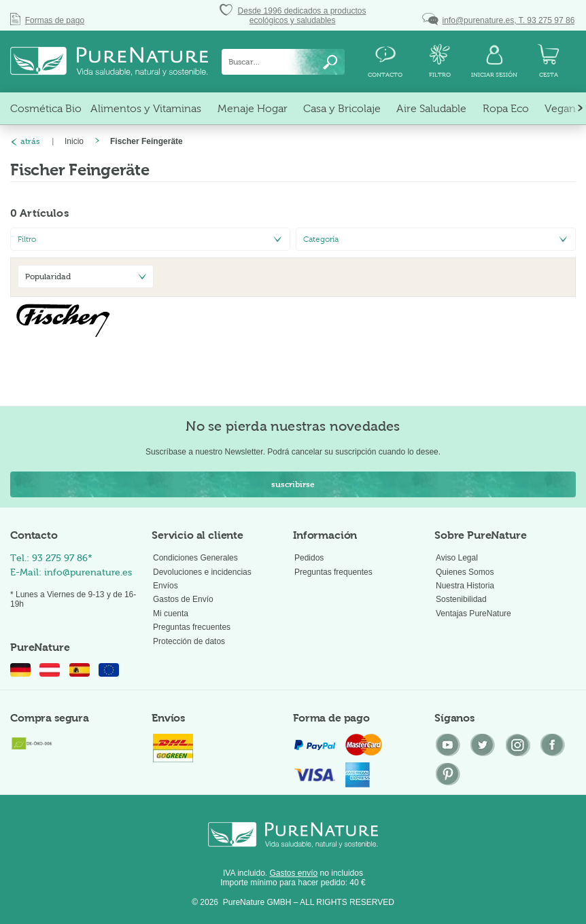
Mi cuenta (171, 614)
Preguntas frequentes (333, 572)
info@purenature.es (88, 572)
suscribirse (293, 484)
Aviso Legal (457, 558)
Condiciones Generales (195, 558)
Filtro (27, 239)
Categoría (321, 239)
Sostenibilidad (461, 599)
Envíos (166, 586)
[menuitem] (283, 62)
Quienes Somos (465, 572)
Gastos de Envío (183, 599)
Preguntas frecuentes (192, 627)
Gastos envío (294, 873)
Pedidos (309, 558)
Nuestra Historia (465, 586)
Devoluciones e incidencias (202, 572)
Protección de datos (189, 641)
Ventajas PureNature (473, 614)
